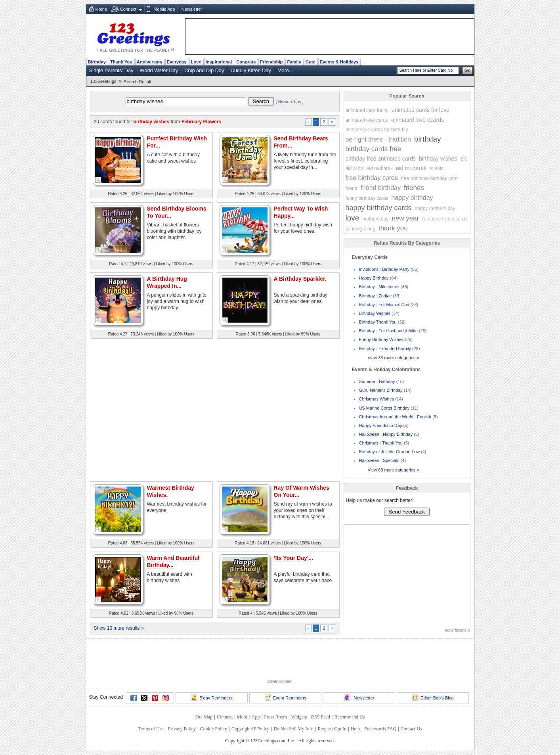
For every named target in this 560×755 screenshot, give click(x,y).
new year (405, 218)
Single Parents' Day (111, 70)
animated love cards (367, 120)
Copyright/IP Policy (250, 729)
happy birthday (412, 198)
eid (464, 159)
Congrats (246, 62)
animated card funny (367, 110)
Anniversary (150, 62)
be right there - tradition (378, 139)
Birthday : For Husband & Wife (389, 331)
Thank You (121, 62)
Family (294, 62)
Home (101, 9)
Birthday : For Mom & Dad (384, 305)
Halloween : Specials (379, 460)
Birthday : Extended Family (385, 349)
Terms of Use (151, 729)
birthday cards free (374, 149)
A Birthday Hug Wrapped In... (167, 282)
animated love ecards (418, 120)
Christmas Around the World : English (395, 417)
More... (285, 70)
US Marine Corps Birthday (384, 408)
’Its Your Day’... (294, 558)
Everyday (177, 62)
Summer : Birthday (377, 381)
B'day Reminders (212, 698)
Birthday (97, 62)
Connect (128, 9)
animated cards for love (420, 110)
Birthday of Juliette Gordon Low (389, 452)
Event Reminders (286, 698)
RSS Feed (321, 717)
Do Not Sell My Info (294, 729)
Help (355, 729)
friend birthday (381, 188)
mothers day (375, 219)
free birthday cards (372, 178)
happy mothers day (435, 209)
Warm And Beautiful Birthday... (173, 561)
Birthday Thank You (378, 322)
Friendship (271, 62)
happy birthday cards (379, 208)
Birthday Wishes (375, 313)
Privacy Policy (182, 729)
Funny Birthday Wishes (381, 339)
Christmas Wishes (377, 399)
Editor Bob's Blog (433, 698)
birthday (428, 139)
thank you (393, 228)
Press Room (275, 717)
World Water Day (159, 70)
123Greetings (103, 81)
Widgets (299, 717)
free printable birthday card (429, 178)
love (353, 218)
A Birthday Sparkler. (300, 279)
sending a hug (360, 229)
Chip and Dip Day (204, 70)
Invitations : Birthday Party (384, 269)
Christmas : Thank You (381, 443)
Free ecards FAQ (380, 729)
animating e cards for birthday (377, 130)
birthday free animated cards (381, 159)
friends (414, 188)
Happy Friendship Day (381, 425)
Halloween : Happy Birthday (386, 434)
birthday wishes (438, 159)
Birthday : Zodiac (376, 296)
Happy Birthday (374, 278)
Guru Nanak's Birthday (381, 390)
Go (468, 70)
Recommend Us (349, 717)
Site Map (204, 717)
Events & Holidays (339, 62)
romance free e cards (444, 219)
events (437, 169)
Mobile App (164, 9)
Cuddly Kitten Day (251, 70)
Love (196, 62)
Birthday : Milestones (379, 287)
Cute (311, 62)
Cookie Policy (214, 729)
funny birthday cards (367, 198)
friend (352, 188)
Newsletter (192, 9)
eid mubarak (380, 169)
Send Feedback (407, 512)
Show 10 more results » (119, 628)
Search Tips (290, 102)
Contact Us (411, 729)
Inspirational (219, 62)
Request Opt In (332, 729)
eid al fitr (355, 169)
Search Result (137, 82)
